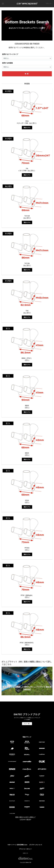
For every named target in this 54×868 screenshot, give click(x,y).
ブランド (49, 4)
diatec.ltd (28, 862)
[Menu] (3, 4)
